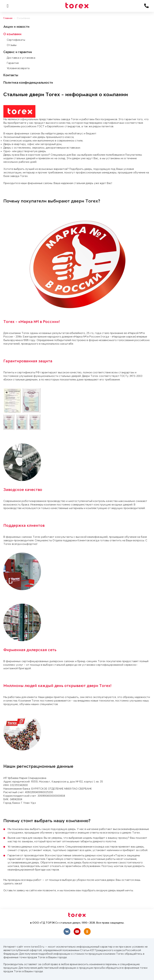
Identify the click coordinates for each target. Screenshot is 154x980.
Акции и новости (16, 27)
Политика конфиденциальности (28, 83)
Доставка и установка (21, 58)
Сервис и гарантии (18, 52)
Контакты (11, 76)
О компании (23, 18)
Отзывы (12, 45)
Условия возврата (18, 68)
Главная (8, 18)
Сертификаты (16, 40)
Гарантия (13, 63)
